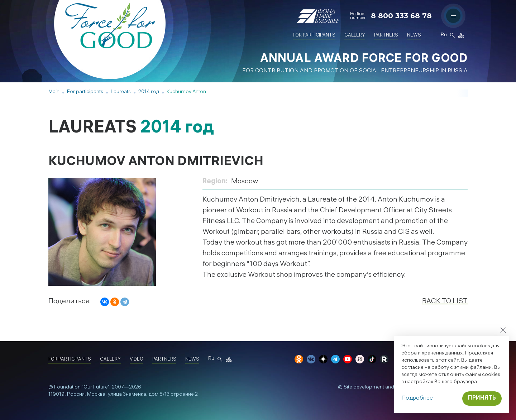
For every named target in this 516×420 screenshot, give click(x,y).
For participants (314, 36)
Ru (444, 35)
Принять (482, 398)
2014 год (149, 92)
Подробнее (417, 398)
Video (137, 360)
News (414, 36)
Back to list (445, 302)
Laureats (121, 92)
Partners (386, 36)
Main (54, 92)
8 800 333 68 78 (401, 16)
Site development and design (377, 388)
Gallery (355, 36)
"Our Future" (95, 388)
